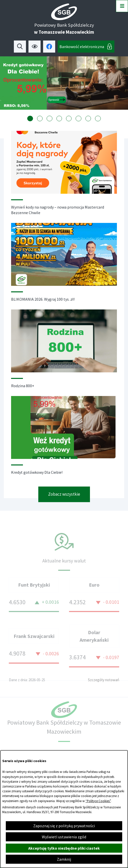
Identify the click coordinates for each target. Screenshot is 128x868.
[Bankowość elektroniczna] (86, 47)
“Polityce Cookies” (98, 801)
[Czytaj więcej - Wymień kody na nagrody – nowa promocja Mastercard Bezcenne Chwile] (64, 178)
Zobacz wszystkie (64, 499)
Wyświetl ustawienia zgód (64, 837)
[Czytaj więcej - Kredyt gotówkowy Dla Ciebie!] (64, 441)
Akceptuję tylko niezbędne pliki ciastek (64, 848)
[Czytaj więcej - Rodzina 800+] (64, 354)
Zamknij (64, 859)
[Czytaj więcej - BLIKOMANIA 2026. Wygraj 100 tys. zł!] (64, 268)
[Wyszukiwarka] (20, 47)
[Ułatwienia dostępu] (35, 47)
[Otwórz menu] (122, 6)
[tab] (30, 119)
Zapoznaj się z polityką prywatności (64, 826)
